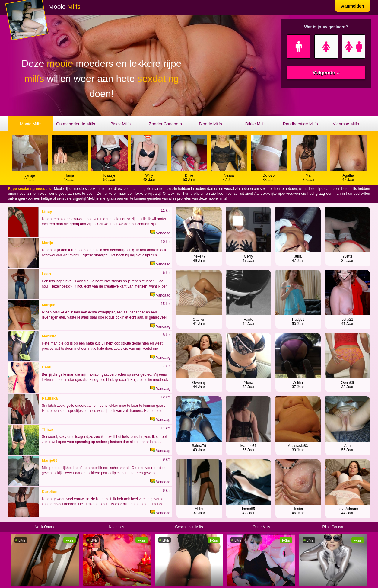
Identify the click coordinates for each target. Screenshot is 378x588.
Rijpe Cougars (334, 527)
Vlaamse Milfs (346, 124)
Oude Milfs (261, 527)
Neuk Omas (44, 527)
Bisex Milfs (121, 124)
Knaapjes (116, 527)
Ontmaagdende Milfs (76, 124)
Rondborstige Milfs (300, 124)
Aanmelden (353, 6)
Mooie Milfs (31, 124)
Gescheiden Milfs (189, 527)
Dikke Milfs (256, 124)
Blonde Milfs (210, 124)
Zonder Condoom (165, 124)
